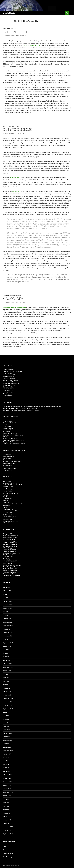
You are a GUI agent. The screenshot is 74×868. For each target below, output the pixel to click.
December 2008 (8, 782)
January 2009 (7, 778)
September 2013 (8, 626)
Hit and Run (6, 502)
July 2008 (6, 799)
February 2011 (7, 691)
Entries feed (7, 850)
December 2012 (8, 632)
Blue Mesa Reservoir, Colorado (12, 565)
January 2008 (7, 820)
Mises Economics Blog (10, 469)
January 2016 (7, 594)
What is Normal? (8, 373)
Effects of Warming (10, 29)
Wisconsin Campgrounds (10, 536)
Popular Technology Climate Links (13, 438)
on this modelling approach (32, 45)
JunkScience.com (8, 421)
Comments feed (8, 853)
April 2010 (6, 726)
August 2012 (7, 646)
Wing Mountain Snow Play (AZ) (12, 555)
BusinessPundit (8, 465)
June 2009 (6, 761)
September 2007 (8, 834)
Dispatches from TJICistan (11, 521)
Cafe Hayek (6, 467)
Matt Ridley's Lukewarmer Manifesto (14, 444)
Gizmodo (6, 495)
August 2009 (7, 754)
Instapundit (6, 506)
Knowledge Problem (9, 463)
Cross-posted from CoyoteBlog (12, 371)
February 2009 (7, 775)
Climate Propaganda (9, 378)
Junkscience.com (8, 486)
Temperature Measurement (12, 295)
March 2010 (6, 730)
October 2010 (7, 705)
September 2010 (8, 709)
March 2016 (6, 587)
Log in (5, 846)
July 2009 (6, 757)
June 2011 (6, 678)
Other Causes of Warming (11, 375)
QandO (5, 507)
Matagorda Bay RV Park (10, 570)
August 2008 (7, 796)
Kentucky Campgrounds (10, 560)
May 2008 (6, 806)
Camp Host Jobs (8, 556)
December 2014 (8, 605)
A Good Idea (13, 299)
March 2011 (6, 688)
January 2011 (7, 695)
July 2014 (6, 612)
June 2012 (6, 653)
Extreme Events (16, 32)
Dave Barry (6, 497)
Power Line (6, 488)
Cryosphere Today (8, 442)
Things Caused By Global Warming (13, 440)
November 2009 (8, 744)
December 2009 (8, 740)
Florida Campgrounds (9, 551)
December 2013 (8, 622)
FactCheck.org (7, 519)
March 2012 (6, 660)
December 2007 (8, 823)
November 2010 (8, 702)
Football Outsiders (9, 509)
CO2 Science (7, 426)
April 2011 (6, 685)
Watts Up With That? (9, 423)
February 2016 (7, 591)
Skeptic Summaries (9, 370)
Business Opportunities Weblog (13, 462)
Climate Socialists (8, 382)
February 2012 (7, 664)
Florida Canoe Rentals (9, 550)
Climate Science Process (11, 126)
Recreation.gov (7, 558)
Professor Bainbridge (9, 516)
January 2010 (7, 737)
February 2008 (7, 816)
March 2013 (6, 629)
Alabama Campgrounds (10, 537)
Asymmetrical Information (11, 493)
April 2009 (6, 768)
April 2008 (6, 810)
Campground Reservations (11, 534)
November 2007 (8, 827)
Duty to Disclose (17, 129)
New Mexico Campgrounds (11, 541)
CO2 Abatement (8, 392)
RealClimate (7, 431)
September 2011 (8, 667)
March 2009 (6, 771)
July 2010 (6, 716)
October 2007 (7, 830)
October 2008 (7, 789)
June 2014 (6, 615)
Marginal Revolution (9, 456)
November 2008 (8, 785)
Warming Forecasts (9, 377)
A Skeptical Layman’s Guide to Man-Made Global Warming (20, 408)
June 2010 (6, 719)
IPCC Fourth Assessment (11, 433)
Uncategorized (7, 396)
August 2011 (7, 671)
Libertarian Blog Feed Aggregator (13, 511)
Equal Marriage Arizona (10, 483)
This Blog (6, 394)
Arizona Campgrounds (10, 548)
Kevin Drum (6, 500)
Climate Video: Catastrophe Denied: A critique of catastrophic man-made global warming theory (32, 407)
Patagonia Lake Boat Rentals (12, 574)
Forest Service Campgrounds (12, 576)
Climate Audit (7, 430)
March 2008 (6, 813)
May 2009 (6, 764)
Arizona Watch (7, 523)
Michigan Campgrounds (10, 543)
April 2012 (6, 657)
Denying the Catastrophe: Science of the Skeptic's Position (21, 410)
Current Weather (8, 387)
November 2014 (8, 608)
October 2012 (7, 639)
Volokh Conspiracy (8, 490)
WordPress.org (7, 857)
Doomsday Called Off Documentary (14, 435)
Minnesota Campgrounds (11, 544)
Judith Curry (16, 191)
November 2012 (8, 636)
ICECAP (5, 437)
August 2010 (7, 712)
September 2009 (8, 750)
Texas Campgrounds (9, 539)
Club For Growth (8, 470)
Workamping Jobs (8, 563)
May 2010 (6, 723)
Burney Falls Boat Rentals (11, 569)
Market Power (7, 458)
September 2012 (8, 643)
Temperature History (9, 385)
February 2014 (7, 619)
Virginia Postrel (8, 514)
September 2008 (8, 792)
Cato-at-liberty (7, 499)
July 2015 (6, 598)
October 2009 (7, 747)
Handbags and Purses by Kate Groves (14, 504)
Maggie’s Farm (7, 481)
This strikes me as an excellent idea (14, 307)
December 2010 (8, 698)
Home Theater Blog (9, 518)
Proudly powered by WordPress (11, 866)
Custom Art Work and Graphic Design (14, 485)
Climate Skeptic (9, 13)
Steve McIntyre (15, 177)
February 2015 (7, 601)
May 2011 (6, 681)
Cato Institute (7, 512)
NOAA (5, 425)
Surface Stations (8, 428)
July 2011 (6, 674)
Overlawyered (7, 455)
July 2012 (6, 650)
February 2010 (7, 733)
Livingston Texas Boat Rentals (12, 553)
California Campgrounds (10, 546)
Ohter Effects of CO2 (9, 390)
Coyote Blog (7, 460)
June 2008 (6, 803)
